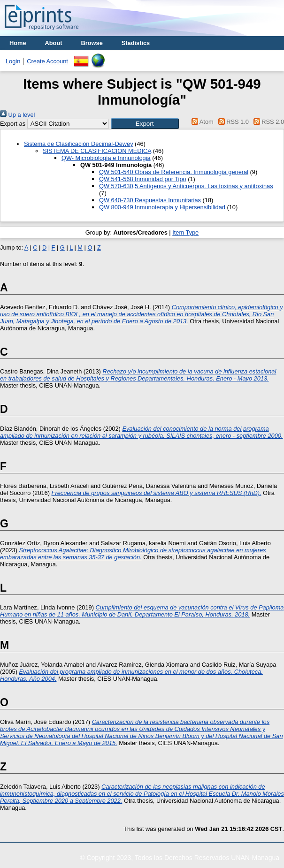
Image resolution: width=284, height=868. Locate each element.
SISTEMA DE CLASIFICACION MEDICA (97, 151)
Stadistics (136, 43)
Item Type (185, 232)
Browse (92, 43)
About (54, 43)
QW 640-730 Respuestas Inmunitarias (150, 200)
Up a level (17, 115)
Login (13, 61)
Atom (201, 122)
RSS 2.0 (267, 122)
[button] (145, 124)
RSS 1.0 (232, 122)
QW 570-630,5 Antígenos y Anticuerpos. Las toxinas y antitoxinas (186, 186)
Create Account (47, 61)
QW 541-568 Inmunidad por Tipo (143, 179)
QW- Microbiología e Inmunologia (106, 158)
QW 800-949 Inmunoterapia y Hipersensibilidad (162, 207)
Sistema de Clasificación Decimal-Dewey (79, 144)
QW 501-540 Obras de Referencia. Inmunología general (174, 172)
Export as (13, 124)
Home (18, 43)
